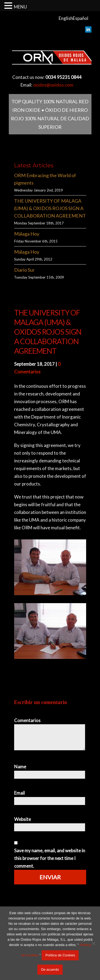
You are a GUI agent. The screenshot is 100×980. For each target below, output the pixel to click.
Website (23, 819)
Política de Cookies (60, 955)
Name (20, 767)
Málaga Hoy (27, 234)
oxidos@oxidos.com (53, 85)
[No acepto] (93, 943)
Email (19, 793)
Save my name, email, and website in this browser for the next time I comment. (50, 858)
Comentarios (27, 720)
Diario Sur (24, 270)
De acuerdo (50, 970)
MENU (20, 7)
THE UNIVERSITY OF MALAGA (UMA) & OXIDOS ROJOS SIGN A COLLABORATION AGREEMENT (50, 208)
